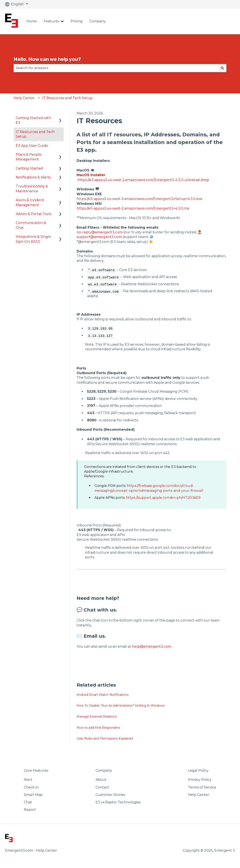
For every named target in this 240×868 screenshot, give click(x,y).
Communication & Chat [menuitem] (31, 225)
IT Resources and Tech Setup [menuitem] (35, 134)
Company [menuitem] (104, 770)
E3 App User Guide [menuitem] (32, 146)
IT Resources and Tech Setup (67, 98)
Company (98, 21)
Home (32, 21)
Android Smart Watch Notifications (103, 695)
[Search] (222, 68)
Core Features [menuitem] (36, 770)
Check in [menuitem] (31, 787)
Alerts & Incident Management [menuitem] (30, 202)
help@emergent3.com (151, 646)
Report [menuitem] (30, 810)
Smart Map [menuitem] (33, 795)
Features (51, 21)
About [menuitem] (101, 780)
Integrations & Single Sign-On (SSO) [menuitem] (33, 239)
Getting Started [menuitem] (29, 168)
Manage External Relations (97, 717)
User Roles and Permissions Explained (105, 738)
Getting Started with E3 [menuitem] (33, 120)
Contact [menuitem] (102, 787)
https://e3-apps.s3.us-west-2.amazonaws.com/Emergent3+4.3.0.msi (133, 208)
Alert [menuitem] (28, 780)
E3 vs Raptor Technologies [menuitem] (118, 802)
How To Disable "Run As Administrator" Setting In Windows (121, 706)
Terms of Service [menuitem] (202, 787)
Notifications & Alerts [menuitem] (33, 177)
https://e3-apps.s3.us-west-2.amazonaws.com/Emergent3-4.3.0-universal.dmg (143, 180)
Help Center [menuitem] (199, 795)
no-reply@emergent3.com (100, 232)
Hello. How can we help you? (47, 59)
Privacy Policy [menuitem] (200, 780)
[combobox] (116, 68)
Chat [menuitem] (28, 802)
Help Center (24, 98)
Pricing (77, 21)
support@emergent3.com (99, 237)
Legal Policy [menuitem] (198, 770)
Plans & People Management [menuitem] (29, 157)
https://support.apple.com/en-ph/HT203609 (163, 498)
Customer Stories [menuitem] (110, 795)
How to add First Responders (98, 728)
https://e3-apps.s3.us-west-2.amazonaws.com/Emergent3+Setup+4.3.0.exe (139, 199)
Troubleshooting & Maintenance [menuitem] (32, 189)
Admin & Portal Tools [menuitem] (34, 214)
